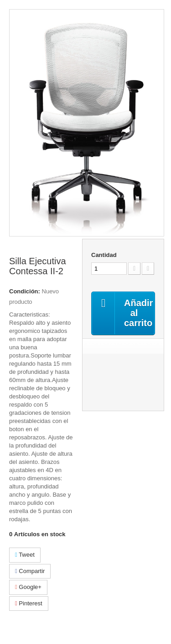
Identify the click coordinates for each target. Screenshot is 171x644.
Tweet (25, 555)
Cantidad (104, 255)
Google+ (28, 587)
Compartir (30, 571)
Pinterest (29, 603)
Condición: (25, 291)
